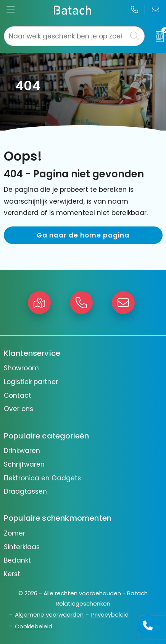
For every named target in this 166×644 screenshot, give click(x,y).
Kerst (12, 574)
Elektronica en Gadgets (42, 478)
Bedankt (17, 560)
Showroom (21, 368)
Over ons (19, 409)
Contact (18, 395)
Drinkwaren (22, 451)
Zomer (15, 533)
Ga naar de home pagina (83, 235)
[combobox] (65, 36)
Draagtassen (25, 491)
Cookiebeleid (34, 626)
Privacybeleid (110, 615)
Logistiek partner (31, 382)
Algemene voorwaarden (49, 615)
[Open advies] (148, 626)
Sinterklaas (22, 547)
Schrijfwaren (24, 464)
